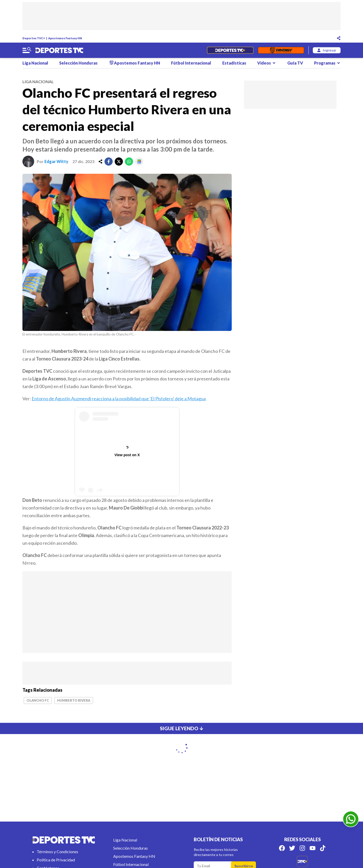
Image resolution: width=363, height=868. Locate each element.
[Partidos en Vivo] (230, 50)
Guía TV (295, 63)
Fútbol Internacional (191, 63)
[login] (327, 50)
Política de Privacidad (56, 860)
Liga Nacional (35, 63)
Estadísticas (234, 63)
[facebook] (109, 162)
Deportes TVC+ (34, 38)
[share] (100, 162)
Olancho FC (38, 700)
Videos (267, 63)
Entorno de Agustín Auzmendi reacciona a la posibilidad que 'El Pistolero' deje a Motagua (119, 399)
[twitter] (119, 162)
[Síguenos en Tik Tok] (323, 848)
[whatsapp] (129, 162)
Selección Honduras (78, 63)
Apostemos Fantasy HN (65, 38)
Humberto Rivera (74, 700)
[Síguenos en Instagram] (302, 848)
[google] (139, 162)
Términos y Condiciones (57, 852)
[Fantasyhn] (281, 50)
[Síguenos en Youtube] (313, 848)
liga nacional (38, 82)
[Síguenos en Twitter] (292, 848)
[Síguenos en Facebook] (282, 848)
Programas (327, 63)
